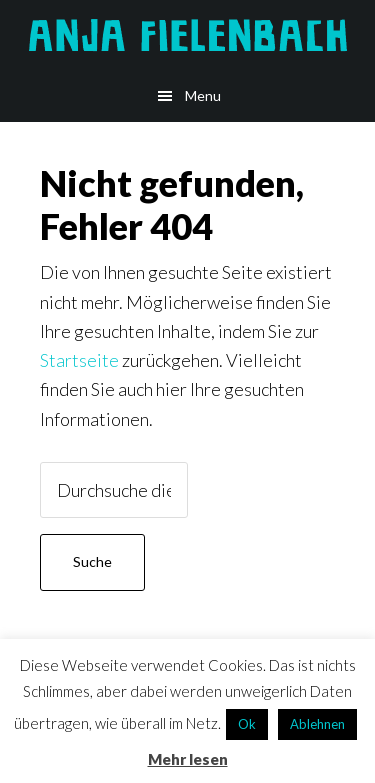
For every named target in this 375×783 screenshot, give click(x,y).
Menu (203, 95)
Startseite (79, 360)
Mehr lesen (188, 759)
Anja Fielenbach (187, 35)
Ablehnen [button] (317, 724)
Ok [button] (247, 724)
